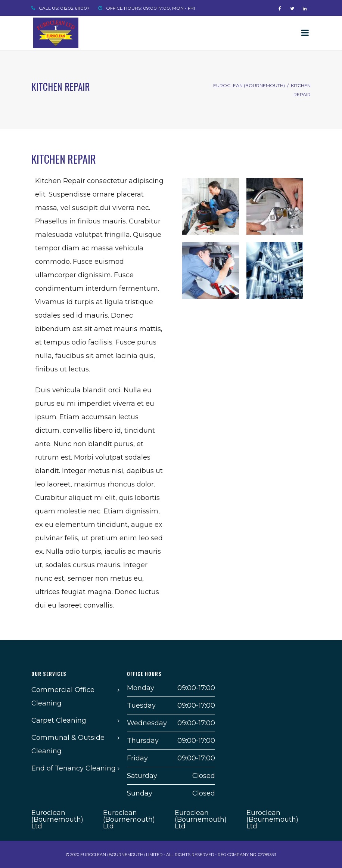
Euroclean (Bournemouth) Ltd (57, 819)
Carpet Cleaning (59, 720)
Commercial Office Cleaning (63, 696)
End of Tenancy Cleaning (74, 768)
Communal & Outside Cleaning (68, 744)
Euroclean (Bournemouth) (249, 85)
